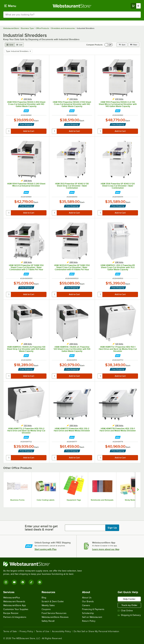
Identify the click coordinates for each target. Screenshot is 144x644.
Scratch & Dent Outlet (53, 601)
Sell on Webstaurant (92, 617)
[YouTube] (14, 582)
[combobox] (72, 15)
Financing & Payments (93, 609)
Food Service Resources (54, 613)
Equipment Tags (74, 500)
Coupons (46, 609)
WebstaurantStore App (15, 605)
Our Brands (88, 601)
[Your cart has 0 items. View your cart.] (136, 6)
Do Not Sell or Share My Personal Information (96, 631)
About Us (87, 598)
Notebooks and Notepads (102, 500)
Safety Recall (48, 621)
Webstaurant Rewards (14, 601)
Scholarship (88, 613)
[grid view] (10, 45)
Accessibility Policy (61, 631)
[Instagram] (6, 582)
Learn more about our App (106, 549)
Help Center (129, 599)
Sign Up (112, 528)
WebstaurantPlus (12, 598)
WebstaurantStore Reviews (55, 617)
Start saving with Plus (46, 549)
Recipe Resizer (11, 613)
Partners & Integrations (15, 617)
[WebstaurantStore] (44, 564)
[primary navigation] (10, 6)
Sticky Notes (130, 500)
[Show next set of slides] (138, 490)
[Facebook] (23, 582)
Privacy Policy (26, 631)
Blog (44, 598)
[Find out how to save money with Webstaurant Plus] (26, 111)
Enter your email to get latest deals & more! (41, 528)
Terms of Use (43, 631)
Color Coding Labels (46, 500)
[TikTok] (31, 582)
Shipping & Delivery (129, 615)
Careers (86, 605)
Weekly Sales (48, 605)
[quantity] (9, 131)
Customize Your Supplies (16, 609)
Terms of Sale (10, 631)
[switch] (109, 45)
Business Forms (17, 500)
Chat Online (125, 611)
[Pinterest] (40, 582)
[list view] (19, 45)
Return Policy (89, 621)
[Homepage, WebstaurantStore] (72, 6)
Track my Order (129, 605)
